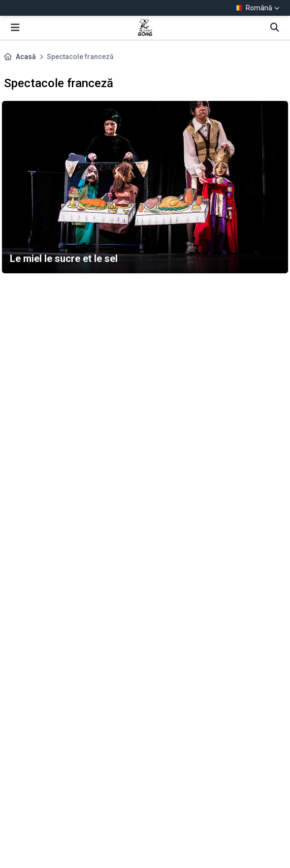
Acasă (26, 57)
